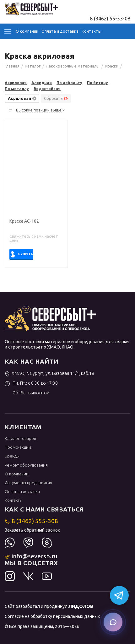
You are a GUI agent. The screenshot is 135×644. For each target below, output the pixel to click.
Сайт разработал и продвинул (49, 606)
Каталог (8, 31)
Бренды (12, 456)
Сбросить (56, 98)
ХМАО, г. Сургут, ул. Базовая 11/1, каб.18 (49, 373)
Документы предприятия (28, 483)
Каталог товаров (20, 438)
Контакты (92, 31)
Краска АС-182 (24, 221)
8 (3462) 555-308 (32, 521)
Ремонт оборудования (26, 465)
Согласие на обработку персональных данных (52, 616)
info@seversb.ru (31, 556)
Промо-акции (18, 447)
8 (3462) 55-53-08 (110, 19)
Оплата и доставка (60, 31)
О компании (27, 31)
